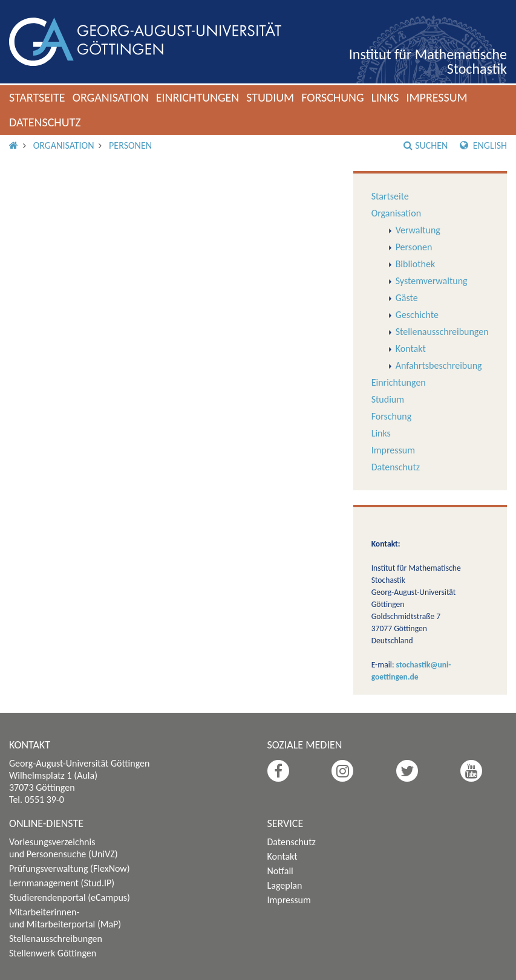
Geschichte (417, 315)
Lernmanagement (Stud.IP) (62, 883)
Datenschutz (45, 122)
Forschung (333, 97)
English (483, 145)
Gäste (407, 298)
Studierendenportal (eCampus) (70, 897)
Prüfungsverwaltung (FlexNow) (70, 868)
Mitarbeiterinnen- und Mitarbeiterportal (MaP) (65, 918)
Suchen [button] (426, 145)
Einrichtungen (198, 97)
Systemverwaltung (432, 281)
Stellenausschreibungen (442, 332)
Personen (130, 145)
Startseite (37, 97)
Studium (270, 97)
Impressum (436, 97)
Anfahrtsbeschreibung (439, 365)
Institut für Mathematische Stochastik (428, 61)
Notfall (280, 871)
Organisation (111, 97)
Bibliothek (416, 264)
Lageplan (285, 885)
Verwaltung (418, 230)
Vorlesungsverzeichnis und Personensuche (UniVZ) (64, 848)
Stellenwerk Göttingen (53, 953)
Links (385, 97)
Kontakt (411, 349)
